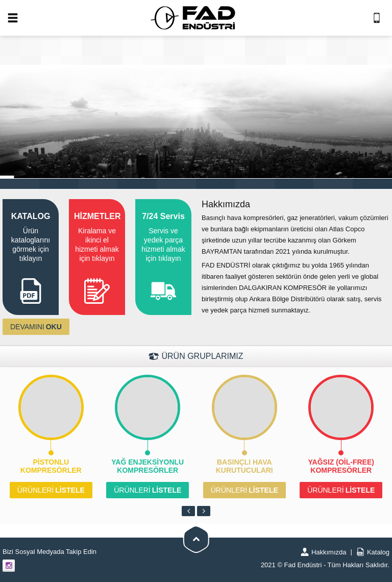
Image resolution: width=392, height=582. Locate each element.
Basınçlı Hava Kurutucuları (244, 466)
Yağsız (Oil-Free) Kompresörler (341, 466)
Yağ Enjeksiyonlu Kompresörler (148, 466)
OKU (36, 327)
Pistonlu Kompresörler (51, 466)
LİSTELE (51, 490)
